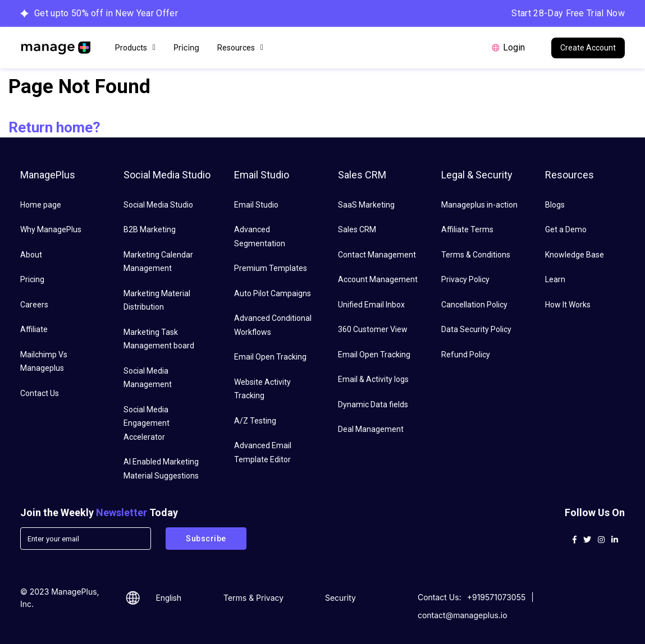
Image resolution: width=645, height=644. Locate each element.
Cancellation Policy (474, 305)
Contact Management (377, 255)
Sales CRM (357, 229)
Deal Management (371, 429)
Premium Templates (271, 268)
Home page (41, 205)
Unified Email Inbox (371, 305)
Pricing (186, 47)
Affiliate (34, 329)
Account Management (378, 279)
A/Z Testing (255, 421)
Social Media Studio (158, 205)
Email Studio (256, 205)
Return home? (54, 127)
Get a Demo (566, 229)
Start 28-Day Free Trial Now (568, 13)
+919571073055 (497, 597)
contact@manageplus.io (463, 615)
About (31, 255)
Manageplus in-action (479, 205)
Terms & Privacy (253, 598)
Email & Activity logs (373, 379)
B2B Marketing (150, 229)
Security (340, 598)
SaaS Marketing (366, 205)
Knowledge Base (575, 255)
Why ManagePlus (51, 229)
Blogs (555, 205)
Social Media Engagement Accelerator (147, 423)
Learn (555, 279)
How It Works (568, 305)
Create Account (588, 48)
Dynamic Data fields (373, 404)
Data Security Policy (476, 329)
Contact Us (40, 393)
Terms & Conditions (476, 255)
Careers (34, 305)
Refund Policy (466, 355)
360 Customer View (373, 329)
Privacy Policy (465, 279)
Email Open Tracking (270, 357)
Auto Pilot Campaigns (273, 293)
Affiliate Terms (467, 229)
